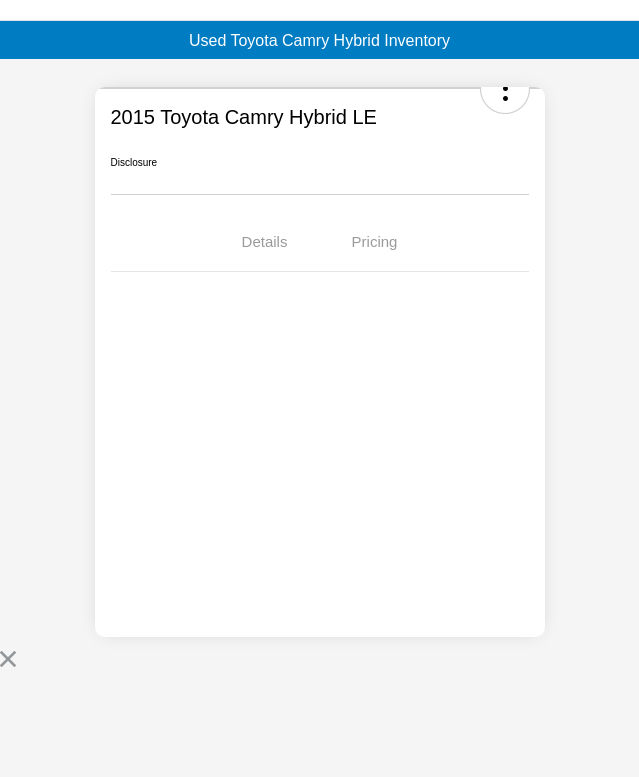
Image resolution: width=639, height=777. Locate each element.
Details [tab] (265, 241)
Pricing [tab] (375, 241)
